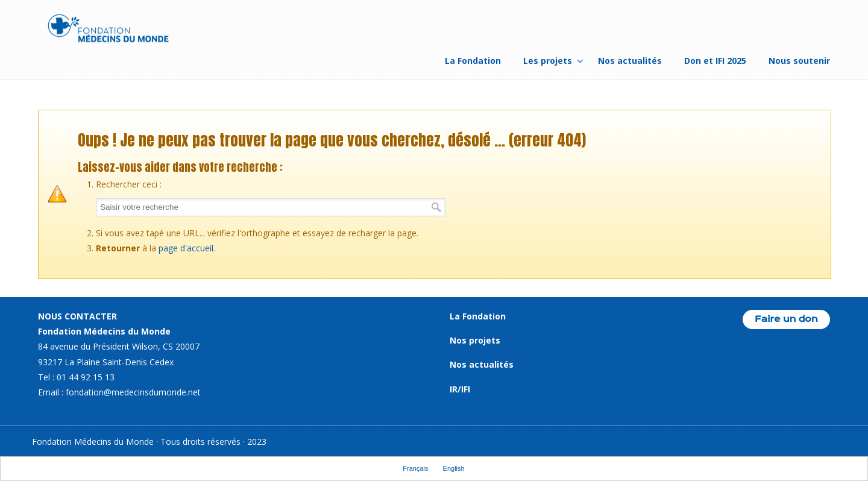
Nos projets (475, 340)
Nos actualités (482, 364)
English (454, 468)
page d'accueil (186, 248)
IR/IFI (460, 389)
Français (415, 468)
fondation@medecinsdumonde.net (133, 392)
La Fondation (478, 316)
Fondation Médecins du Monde (108, 30)
